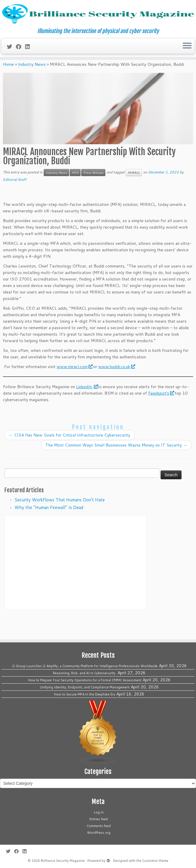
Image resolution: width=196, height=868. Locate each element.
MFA (75, 194)
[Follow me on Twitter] (11, 62)
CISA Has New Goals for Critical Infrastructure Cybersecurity (70, 457)
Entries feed (99, 819)
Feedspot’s (161, 415)
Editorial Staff (15, 201)
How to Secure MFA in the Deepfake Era (85, 694)
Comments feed (99, 826)
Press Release (93, 194)
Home (8, 86)
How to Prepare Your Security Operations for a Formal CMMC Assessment (85, 680)
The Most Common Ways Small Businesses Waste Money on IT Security (116, 467)
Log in (99, 812)
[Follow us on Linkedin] (29, 62)
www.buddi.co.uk (116, 388)
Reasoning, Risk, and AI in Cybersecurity (85, 673)
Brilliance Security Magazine (63, 861)
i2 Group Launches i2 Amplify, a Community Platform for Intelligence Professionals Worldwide (85, 666)
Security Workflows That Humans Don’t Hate (60, 522)
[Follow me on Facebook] (21, 62)
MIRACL (134, 194)
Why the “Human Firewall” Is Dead (49, 529)
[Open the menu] (187, 62)
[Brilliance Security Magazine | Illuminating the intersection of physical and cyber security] (98, 22)
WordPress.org (99, 833)
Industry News (32, 86)
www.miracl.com (74, 388)
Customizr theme (155, 861)
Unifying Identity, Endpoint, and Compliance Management (85, 687)
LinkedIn (87, 408)
